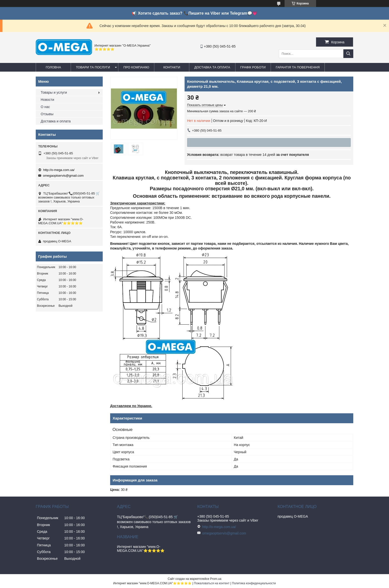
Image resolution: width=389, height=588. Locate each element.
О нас (45, 107)
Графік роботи (253, 67)
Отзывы (47, 114)
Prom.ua (216, 579)
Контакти (172, 67)
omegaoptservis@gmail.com (63, 176)
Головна (53, 67)
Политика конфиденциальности (254, 583)
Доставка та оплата (212, 67)
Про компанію (136, 67)
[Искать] (348, 54)
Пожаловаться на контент (212, 583)
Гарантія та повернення (298, 67)
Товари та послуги (93, 67)
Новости (47, 100)
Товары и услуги (54, 92)
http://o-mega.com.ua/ (59, 170)
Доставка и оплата (56, 121)
